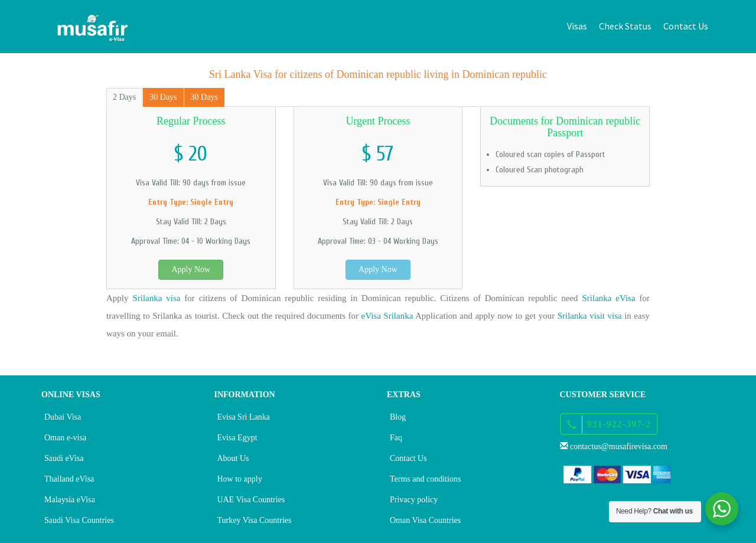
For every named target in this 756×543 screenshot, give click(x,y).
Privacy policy (414, 500)
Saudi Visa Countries (79, 520)
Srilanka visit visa (590, 316)
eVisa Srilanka (387, 316)
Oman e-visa (65, 438)
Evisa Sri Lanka (244, 417)
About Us (233, 458)
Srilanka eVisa (609, 298)
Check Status (625, 26)
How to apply (240, 479)
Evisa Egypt (237, 438)
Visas (577, 26)
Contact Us (686, 26)
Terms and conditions (425, 479)
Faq (396, 438)
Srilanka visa (156, 298)
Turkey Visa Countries (255, 520)
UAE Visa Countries (251, 500)
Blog (398, 417)
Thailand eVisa (69, 479)
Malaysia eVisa (70, 500)
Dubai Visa (63, 417)
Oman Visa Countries (425, 520)
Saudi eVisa (64, 458)
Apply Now (191, 269)
